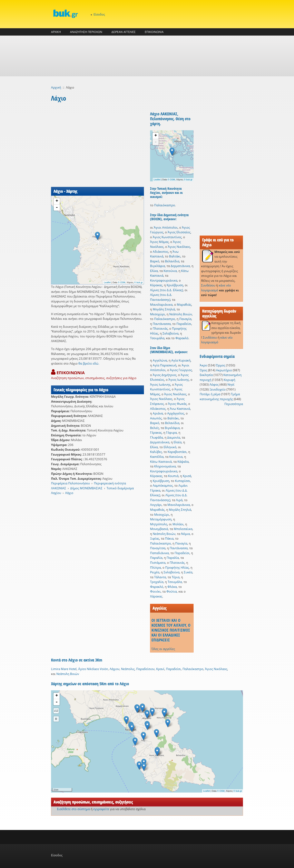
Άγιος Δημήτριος (165, 375)
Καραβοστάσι (177, 452)
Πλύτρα (155, 567)
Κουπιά (173, 476)
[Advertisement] (147, 56)
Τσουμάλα (157, 338)
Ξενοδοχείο (218, 389)
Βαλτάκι (175, 256)
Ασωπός (156, 418)
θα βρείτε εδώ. (89, 363)
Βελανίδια (172, 261)
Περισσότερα (234, 404)
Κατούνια (170, 271)
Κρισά (187, 476)
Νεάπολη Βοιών (181, 314)
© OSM (122, 282)
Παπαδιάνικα (159, 553)
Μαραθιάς (184, 304)
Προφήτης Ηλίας (177, 567)
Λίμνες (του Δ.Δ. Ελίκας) (166, 290)
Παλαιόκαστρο (165, 205)
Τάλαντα (160, 577)
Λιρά (179, 500)
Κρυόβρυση (175, 285)
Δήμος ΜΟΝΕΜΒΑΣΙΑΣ (86, 488)
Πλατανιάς (160, 328)
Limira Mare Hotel (64, 669)
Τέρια (176, 577)
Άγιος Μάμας (159, 242)
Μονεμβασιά (159, 529)
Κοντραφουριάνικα (164, 280)
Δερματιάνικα (180, 266)
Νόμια (185, 534)
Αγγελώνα (160, 360)
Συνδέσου (208, 285)
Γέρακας (156, 432)
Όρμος (220, 365)
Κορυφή (229, 380)
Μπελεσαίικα (183, 529)
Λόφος (214, 384)
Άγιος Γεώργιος (181, 370)
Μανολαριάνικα (161, 304)
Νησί (231, 384)
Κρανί (160, 669)
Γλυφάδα (156, 437)
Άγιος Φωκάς (177, 404)
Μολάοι (178, 524)
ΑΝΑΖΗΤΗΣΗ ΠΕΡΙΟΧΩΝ (86, 32)
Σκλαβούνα (170, 333)
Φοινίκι (155, 591)
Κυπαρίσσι (183, 481)
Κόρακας (156, 285)
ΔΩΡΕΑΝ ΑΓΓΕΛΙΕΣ (124, 32)
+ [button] (57, 201)
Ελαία (178, 442)
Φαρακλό (182, 338)
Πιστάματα (158, 563)
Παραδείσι (184, 324)
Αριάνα (158, 413)
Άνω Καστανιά (180, 409)
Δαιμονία (174, 437)
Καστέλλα (157, 457)
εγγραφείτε (101, 809)
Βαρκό (155, 261)
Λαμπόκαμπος (163, 485)
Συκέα (188, 572)
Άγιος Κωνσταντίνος (167, 237)
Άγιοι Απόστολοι (166, 227)
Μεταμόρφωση (161, 519)
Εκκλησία (206, 375)
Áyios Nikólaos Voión (93, 669)
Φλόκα (172, 587)
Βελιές (155, 428)
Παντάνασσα (162, 324)
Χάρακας (156, 596)
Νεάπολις (128, 669)
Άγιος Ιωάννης (179, 380)
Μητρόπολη (159, 524)
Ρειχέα (155, 572)
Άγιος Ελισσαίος (179, 232)
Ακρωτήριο (224, 370)
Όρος (203, 370)
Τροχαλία (157, 582)
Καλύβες (156, 452)
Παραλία (156, 558)
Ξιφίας (155, 538)
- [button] (57, 208)
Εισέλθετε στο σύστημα (73, 809)
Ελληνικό (170, 447)
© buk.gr (138, 282)
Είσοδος (99, 14)
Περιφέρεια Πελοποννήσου (70, 483)
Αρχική (56, 87)
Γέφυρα (171, 432)
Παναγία (185, 319)
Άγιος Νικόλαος (179, 247)
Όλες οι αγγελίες (163, 649)
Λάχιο (69, 493)
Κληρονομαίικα (165, 466)
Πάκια (169, 538)
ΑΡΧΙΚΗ (56, 32)
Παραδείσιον (145, 669)
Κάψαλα (183, 462)
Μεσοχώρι (158, 314)
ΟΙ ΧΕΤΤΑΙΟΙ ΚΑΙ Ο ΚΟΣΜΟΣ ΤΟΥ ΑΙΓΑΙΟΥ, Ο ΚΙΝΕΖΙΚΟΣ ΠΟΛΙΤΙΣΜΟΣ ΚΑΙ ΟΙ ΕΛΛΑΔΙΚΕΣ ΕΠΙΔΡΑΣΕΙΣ (171, 630)
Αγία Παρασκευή (165, 365)
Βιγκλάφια (158, 266)
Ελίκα (154, 271)
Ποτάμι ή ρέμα (210, 394)
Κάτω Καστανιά (161, 462)
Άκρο (203, 365)
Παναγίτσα (158, 548)
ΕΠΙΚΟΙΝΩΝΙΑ (154, 32)
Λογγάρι (156, 505)
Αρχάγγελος (176, 413)
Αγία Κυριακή (181, 360)
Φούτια (172, 591)
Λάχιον (115, 669)
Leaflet (107, 282)
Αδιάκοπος (160, 252)
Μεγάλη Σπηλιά (164, 309)
